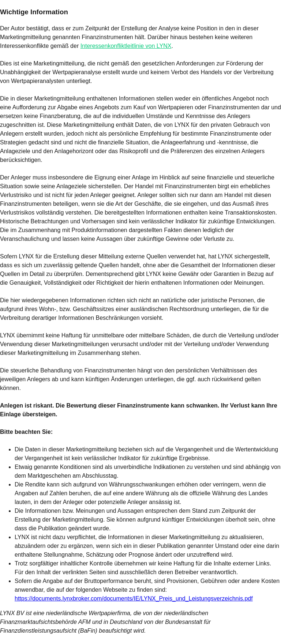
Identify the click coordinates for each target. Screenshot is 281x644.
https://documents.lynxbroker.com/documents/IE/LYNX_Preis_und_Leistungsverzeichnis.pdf (134, 598)
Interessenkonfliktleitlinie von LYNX (126, 46)
